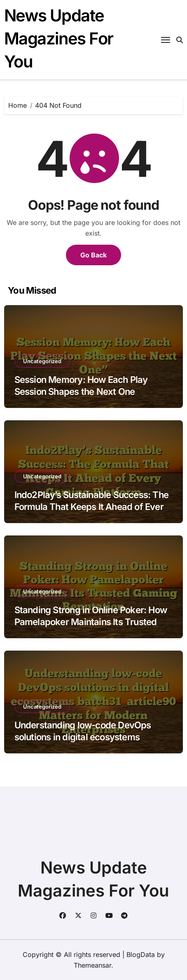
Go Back (93, 255)
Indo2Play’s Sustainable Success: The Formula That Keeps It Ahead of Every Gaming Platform (92, 506)
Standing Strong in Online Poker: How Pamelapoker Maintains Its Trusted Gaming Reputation (91, 622)
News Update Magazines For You (59, 38)
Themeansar (92, 965)
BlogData (141, 955)
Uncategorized (42, 361)
